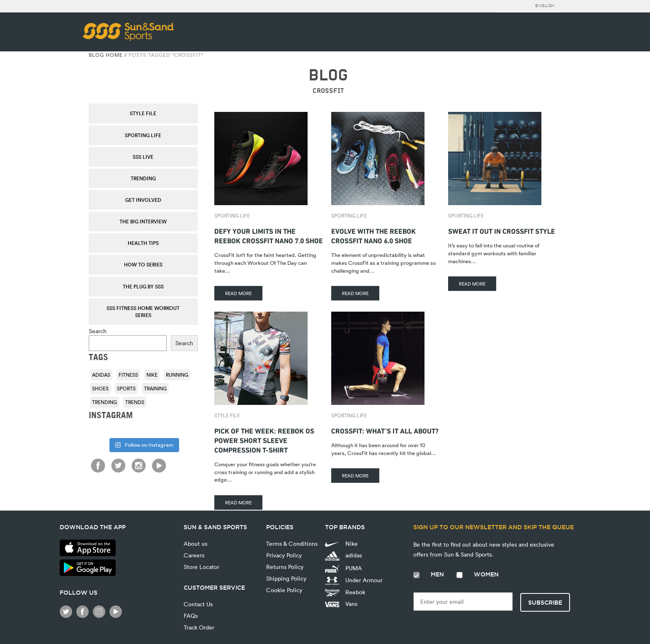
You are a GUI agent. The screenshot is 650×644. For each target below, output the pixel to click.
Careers (194, 555)
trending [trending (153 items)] (104, 402)
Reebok (345, 592)
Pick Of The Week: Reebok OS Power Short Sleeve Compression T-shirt (264, 439)
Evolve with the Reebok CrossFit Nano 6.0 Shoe (374, 235)
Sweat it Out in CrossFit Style (502, 230)
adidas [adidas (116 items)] (101, 375)
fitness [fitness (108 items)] (128, 375)
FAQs (191, 616)
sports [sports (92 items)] (126, 388)
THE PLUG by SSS (143, 286)
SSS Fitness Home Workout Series (143, 311)
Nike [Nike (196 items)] (152, 375)
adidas (343, 556)
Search (98, 331)
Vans (341, 604)
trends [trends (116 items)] (135, 402)
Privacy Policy (284, 555)
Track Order (199, 627)
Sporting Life (143, 135)
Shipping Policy (286, 578)
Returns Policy (285, 567)
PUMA (343, 568)
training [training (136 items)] (155, 388)
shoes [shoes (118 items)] (100, 388)
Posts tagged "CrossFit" (166, 55)
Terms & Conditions (292, 544)
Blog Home (106, 55)
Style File (143, 113)
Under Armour (354, 581)
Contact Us (198, 604)
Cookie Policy (284, 590)
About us (195, 544)
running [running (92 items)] (177, 375)
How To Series (143, 264)
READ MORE (238, 293)
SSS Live (143, 157)
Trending (143, 178)
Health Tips (143, 243)
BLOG (328, 75)
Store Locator (201, 567)
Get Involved (143, 200)
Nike (341, 544)
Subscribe (545, 603)
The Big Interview (143, 221)
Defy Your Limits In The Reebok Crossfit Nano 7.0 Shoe (269, 235)
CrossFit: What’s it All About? (385, 430)
